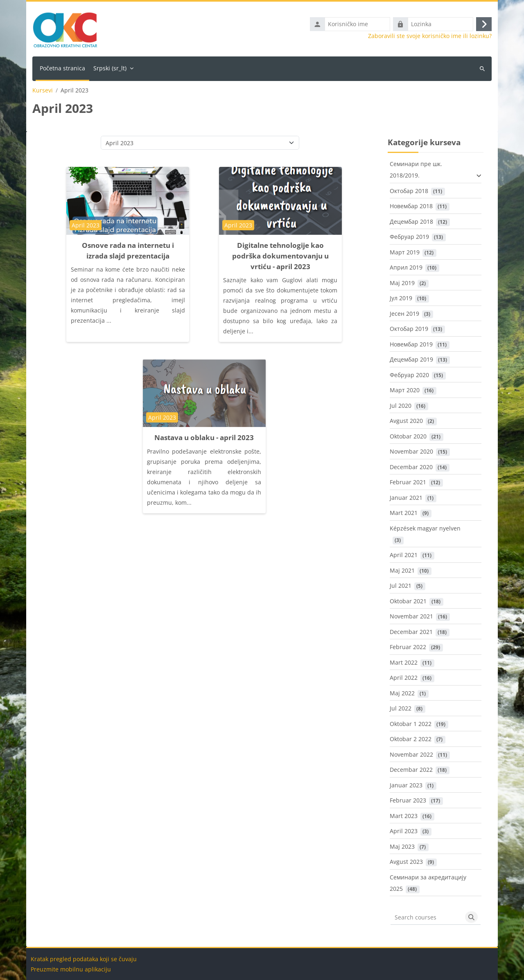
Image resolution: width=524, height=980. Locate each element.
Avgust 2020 (406, 421)
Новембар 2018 (411, 206)
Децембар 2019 (411, 359)
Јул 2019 (401, 298)
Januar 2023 (406, 785)
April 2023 (404, 831)
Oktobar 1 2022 (411, 724)
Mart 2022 (404, 662)
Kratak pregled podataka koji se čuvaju (84, 959)
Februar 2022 (408, 647)
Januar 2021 (406, 498)
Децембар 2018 (411, 221)
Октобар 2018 (409, 191)
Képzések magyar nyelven (425, 528)
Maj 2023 (402, 846)
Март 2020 (405, 390)
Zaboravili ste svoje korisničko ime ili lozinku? (430, 36)
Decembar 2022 (411, 770)
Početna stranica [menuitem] (62, 68)
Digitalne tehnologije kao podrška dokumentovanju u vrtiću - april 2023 (280, 256)
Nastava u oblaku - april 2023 (204, 437)
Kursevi (43, 90)
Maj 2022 (402, 693)
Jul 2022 (401, 708)
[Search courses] (426, 917)
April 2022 (404, 678)
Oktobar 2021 (408, 601)
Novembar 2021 (411, 616)
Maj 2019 (402, 283)
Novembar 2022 (411, 754)
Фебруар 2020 (409, 375)
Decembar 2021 (411, 632)
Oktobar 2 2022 (411, 739)
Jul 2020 (401, 406)
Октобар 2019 (409, 329)
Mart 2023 (404, 816)
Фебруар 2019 (409, 237)
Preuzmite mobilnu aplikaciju (71, 969)
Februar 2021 (408, 482)
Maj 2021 (402, 570)
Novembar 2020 (411, 451)
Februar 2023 (408, 800)
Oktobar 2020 (408, 436)
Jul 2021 (401, 586)
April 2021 (404, 555)
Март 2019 (405, 252)
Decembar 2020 (411, 467)
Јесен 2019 (404, 314)
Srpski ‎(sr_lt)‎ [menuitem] (110, 68)
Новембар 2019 (411, 344)
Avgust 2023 (406, 862)
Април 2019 (406, 267)
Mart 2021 (404, 513)
